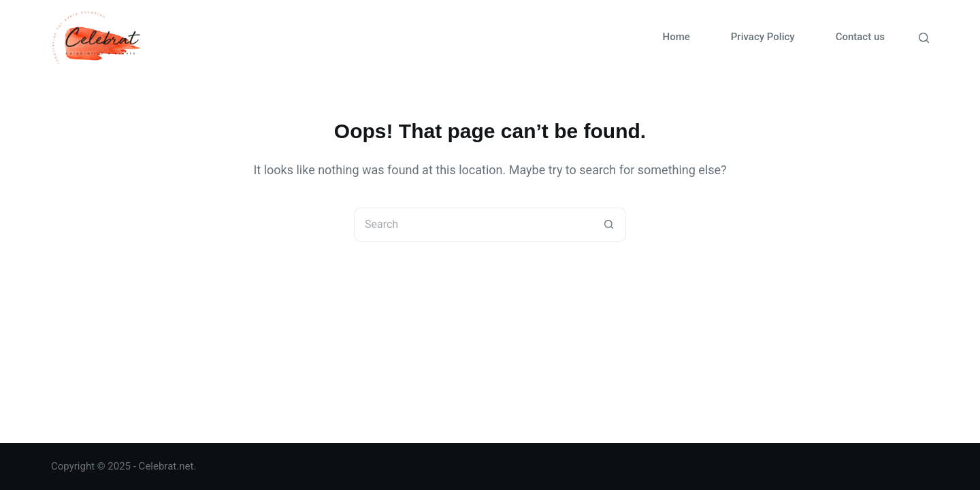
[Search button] (609, 225)
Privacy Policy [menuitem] (763, 37)
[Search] (924, 38)
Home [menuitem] (676, 37)
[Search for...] (473, 225)
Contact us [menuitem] (860, 37)
